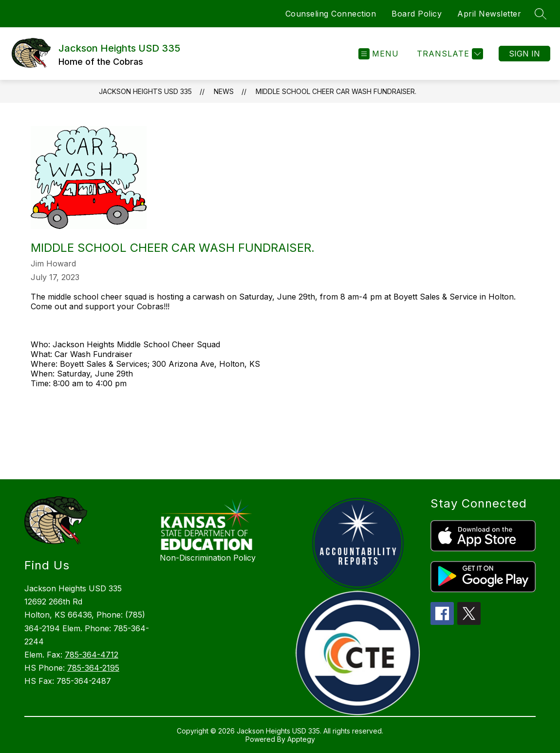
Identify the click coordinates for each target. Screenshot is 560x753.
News (224, 91)
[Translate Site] (449, 54)
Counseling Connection (331, 14)
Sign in (524, 54)
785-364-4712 (92, 655)
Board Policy (417, 14)
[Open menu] (379, 54)
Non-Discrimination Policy (208, 558)
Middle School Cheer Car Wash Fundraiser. (336, 91)
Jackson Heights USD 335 (145, 91)
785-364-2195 (93, 668)
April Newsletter (489, 14)
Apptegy (301, 739)
